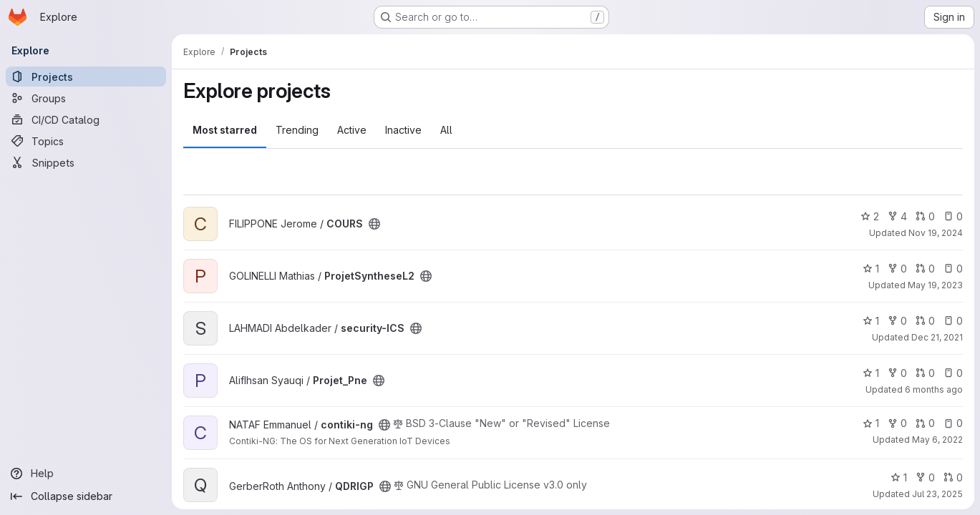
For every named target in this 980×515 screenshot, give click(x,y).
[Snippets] (86, 162)
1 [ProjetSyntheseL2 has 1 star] (871, 269)
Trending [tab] (297, 130)
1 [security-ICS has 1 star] (871, 321)
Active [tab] (352, 130)
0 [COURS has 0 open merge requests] (925, 216)
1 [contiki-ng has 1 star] (871, 423)
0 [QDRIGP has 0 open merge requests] (953, 477)
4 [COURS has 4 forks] (897, 216)
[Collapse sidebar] (86, 496)
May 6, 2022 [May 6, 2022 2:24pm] (937, 440)
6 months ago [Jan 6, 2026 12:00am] (934, 389)
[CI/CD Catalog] (86, 119)
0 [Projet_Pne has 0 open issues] (953, 373)
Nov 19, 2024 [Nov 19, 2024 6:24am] (936, 233)
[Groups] (86, 98)
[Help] (86, 474)
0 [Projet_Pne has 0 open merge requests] (925, 373)
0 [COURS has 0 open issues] (953, 216)
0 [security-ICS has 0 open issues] (953, 321)
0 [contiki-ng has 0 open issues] (953, 423)
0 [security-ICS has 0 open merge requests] (925, 321)
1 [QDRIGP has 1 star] (899, 477)
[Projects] (86, 77)
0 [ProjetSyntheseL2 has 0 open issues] (953, 269)
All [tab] (446, 130)
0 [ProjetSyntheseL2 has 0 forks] (897, 269)
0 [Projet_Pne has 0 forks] (897, 373)
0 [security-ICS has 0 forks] (897, 321)
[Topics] (86, 141)
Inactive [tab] (403, 130)
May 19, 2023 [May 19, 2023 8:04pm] (935, 285)
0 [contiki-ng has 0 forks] (897, 423)
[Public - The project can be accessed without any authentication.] (374, 224)
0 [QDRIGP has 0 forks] (925, 477)
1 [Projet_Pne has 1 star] (871, 373)
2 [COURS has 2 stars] (870, 216)
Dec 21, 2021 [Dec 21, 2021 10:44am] (937, 337)
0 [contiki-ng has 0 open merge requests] (925, 423)
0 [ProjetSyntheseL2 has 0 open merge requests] (925, 269)
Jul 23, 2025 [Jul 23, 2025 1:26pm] (937, 494)
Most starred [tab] (225, 130)
